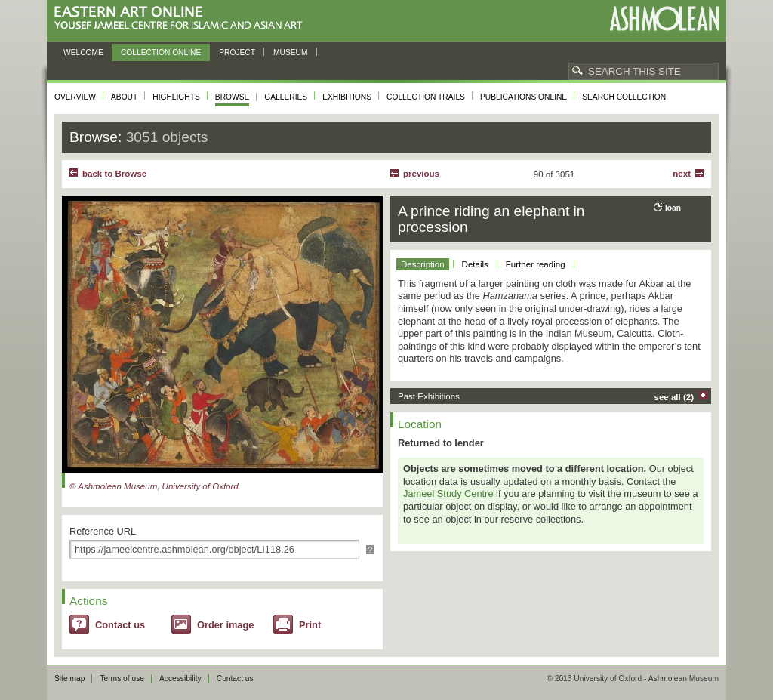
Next (682, 174)
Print (310, 625)
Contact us (120, 625)
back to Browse (114, 174)
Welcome (83, 52)
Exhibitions (347, 97)
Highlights (176, 97)
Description (423, 264)
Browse (233, 97)
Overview (75, 97)
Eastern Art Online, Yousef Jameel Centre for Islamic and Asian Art (182, 19)
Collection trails (426, 97)
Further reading (536, 264)
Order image (225, 625)
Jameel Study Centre (448, 493)
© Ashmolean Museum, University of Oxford (154, 486)
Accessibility (180, 678)
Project (237, 52)
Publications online (524, 97)
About (124, 97)
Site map (69, 678)
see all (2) (674, 397)
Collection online (161, 52)
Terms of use (122, 678)
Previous (421, 174)
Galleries (286, 97)
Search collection (624, 97)
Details (475, 264)
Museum (291, 52)
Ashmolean (664, 19)
